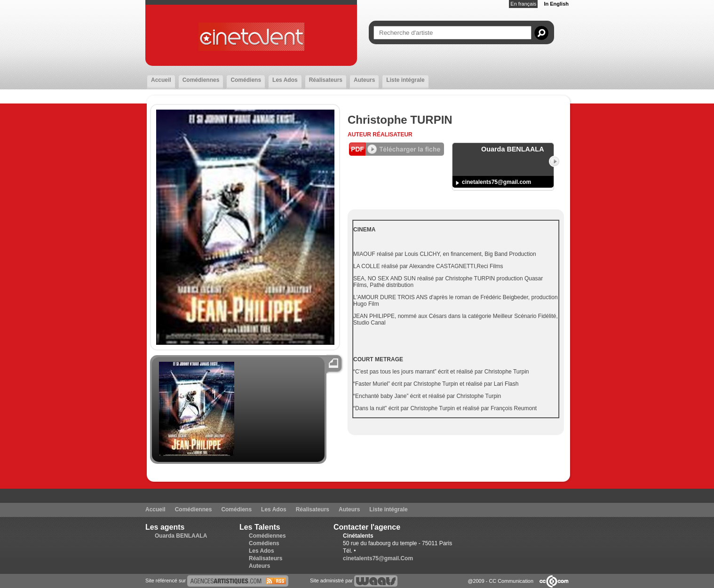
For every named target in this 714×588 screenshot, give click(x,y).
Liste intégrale (405, 80)
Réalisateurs (326, 80)
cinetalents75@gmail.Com (378, 558)
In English (556, 4)
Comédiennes (201, 80)
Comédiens (246, 80)
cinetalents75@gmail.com (496, 182)
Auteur (360, 135)
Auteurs (364, 80)
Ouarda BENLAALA (181, 536)
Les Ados (285, 80)
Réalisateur (392, 135)
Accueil (161, 80)
